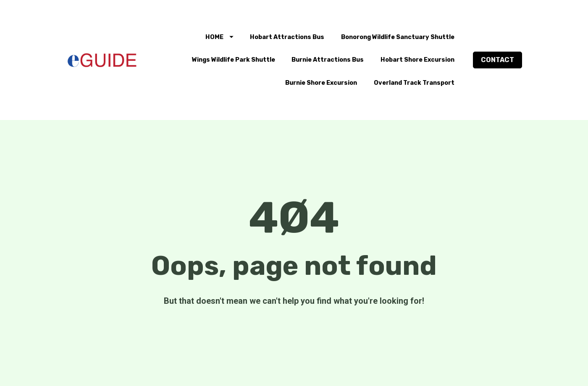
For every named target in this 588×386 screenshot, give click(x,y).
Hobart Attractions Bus (287, 37)
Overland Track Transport (414, 83)
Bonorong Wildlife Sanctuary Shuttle (398, 37)
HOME (219, 37)
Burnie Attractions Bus (328, 60)
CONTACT (497, 60)
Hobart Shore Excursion (417, 60)
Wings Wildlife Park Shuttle (234, 60)
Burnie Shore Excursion (321, 83)
